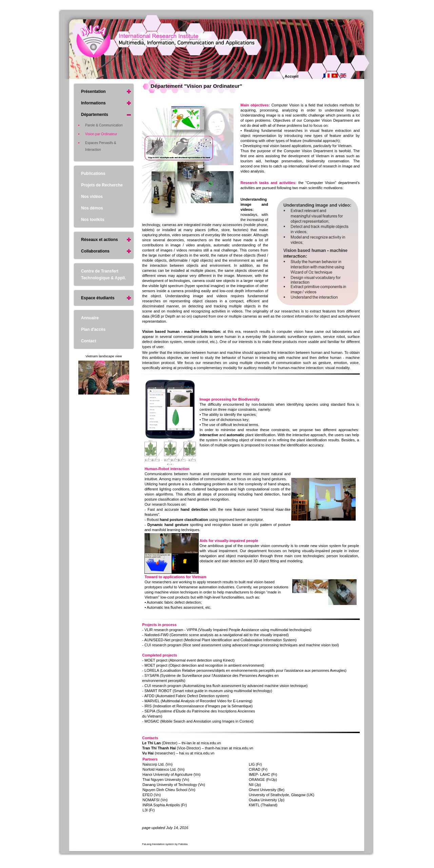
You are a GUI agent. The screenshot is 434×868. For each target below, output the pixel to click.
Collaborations (95, 251)
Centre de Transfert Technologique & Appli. (104, 275)
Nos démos (92, 208)
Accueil (292, 76)
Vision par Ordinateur (101, 134)
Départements (95, 115)
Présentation (93, 92)
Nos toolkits (93, 220)
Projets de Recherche (102, 185)
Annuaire (90, 318)
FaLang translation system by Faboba (165, 844)
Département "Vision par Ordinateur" (196, 86)
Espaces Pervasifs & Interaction (101, 146)
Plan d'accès (93, 329)
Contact (89, 341)
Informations (93, 103)
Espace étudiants (98, 298)
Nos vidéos (92, 197)
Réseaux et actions (100, 240)
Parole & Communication (104, 125)
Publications (93, 174)
